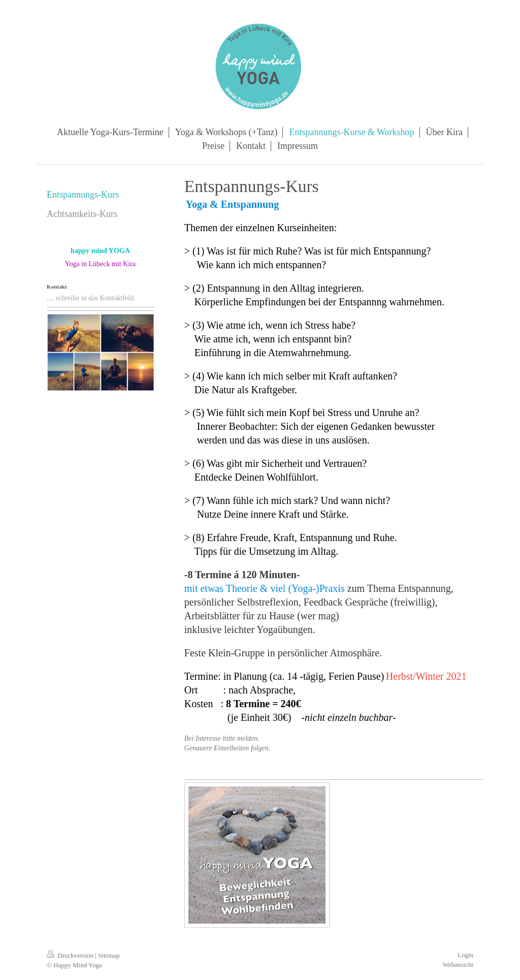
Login (465, 955)
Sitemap (109, 955)
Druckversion (71, 955)
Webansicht (458, 965)
